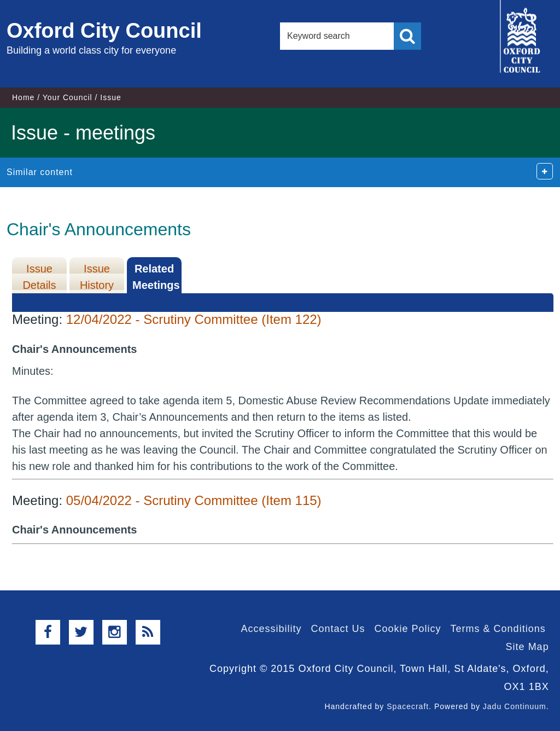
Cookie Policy (408, 629)
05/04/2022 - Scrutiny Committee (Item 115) (194, 500)
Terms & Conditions (498, 629)
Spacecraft (408, 706)
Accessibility (271, 629)
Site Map (527, 647)
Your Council (68, 97)
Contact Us (338, 629)
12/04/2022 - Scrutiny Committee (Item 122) (194, 319)
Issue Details (39, 277)
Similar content (40, 172)
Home (23, 97)
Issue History (97, 277)
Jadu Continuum (515, 706)
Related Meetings (156, 277)
